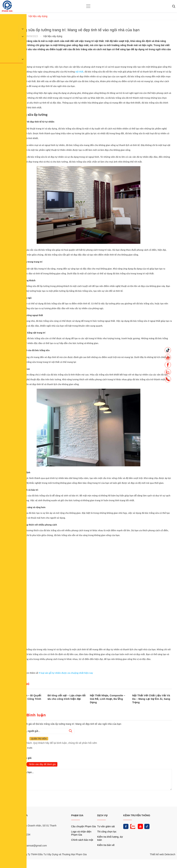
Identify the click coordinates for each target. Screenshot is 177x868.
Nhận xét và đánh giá (18, 758)
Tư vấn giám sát (106, 826)
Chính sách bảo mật (82, 840)
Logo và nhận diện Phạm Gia (81, 833)
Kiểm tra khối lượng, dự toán (110, 838)
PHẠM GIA (77, 815)
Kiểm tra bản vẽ (106, 845)
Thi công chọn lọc (107, 832)
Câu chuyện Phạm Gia (83, 826)
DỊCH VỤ (102, 815)
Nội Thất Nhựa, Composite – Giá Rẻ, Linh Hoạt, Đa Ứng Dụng (108, 699)
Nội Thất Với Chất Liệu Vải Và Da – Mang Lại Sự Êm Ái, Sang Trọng (151, 699)
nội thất (79, 72)
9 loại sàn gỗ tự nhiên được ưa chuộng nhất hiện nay (66, 673)
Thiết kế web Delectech (163, 854)
